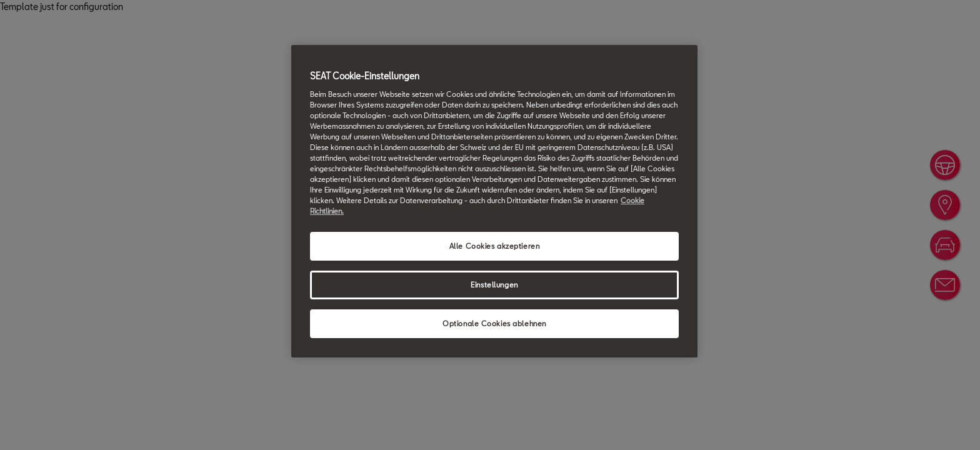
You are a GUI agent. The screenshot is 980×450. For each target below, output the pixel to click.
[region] (494, 201)
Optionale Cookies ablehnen (494, 323)
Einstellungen (494, 285)
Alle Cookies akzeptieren (495, 246)
